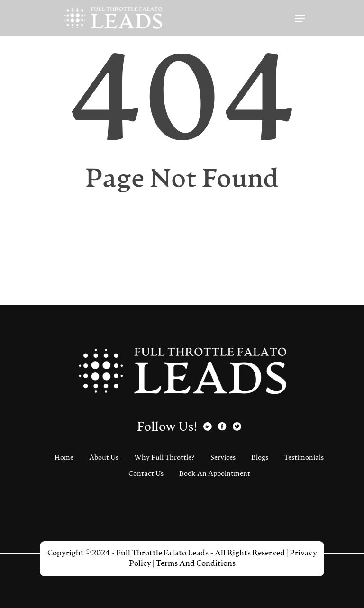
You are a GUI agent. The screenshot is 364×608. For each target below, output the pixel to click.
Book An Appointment (215, 474)
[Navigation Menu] (300, 18)
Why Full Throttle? (164, 458)
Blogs (260, 458)
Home (64, 458)
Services (223, 458)
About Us (104, 458)
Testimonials (304, 458)
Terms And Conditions (196, 564)
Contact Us (146, 474)
